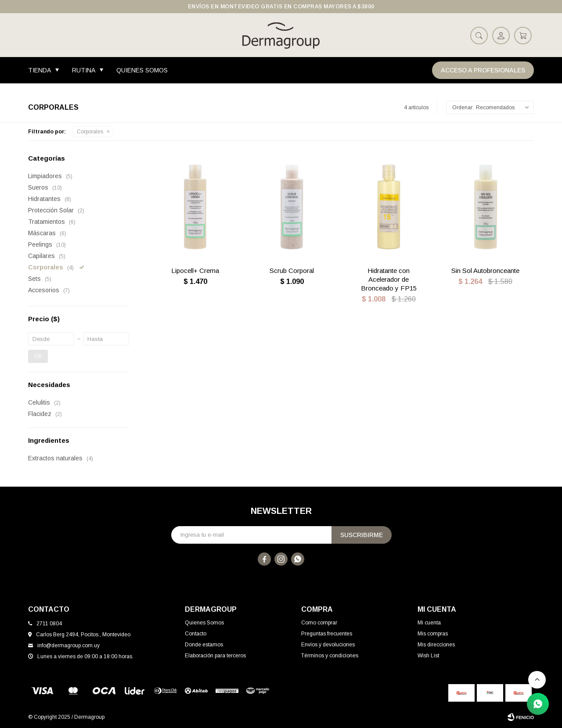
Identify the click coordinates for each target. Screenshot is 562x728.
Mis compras (433, 634)
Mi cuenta (429, 623)
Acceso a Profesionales (483, 70)
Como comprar (319, 623)
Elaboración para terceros (215, 656)
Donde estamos (204, 645)
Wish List (428, 656)
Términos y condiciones (330, 656)
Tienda (40, 70)
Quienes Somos (142, 70)
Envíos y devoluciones (328, 645)
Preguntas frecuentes (327, 634)
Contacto (196, 634)
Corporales (90, 132)
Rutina (84, 70)
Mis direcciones (436, 645)
